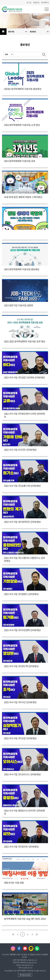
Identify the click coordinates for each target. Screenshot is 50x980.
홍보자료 (18, 32)
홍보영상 (40, 32)
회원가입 (36, 2)
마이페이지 (45, 2)
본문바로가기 (0, 0)
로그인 (29, 2)
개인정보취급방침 (25, 975)
